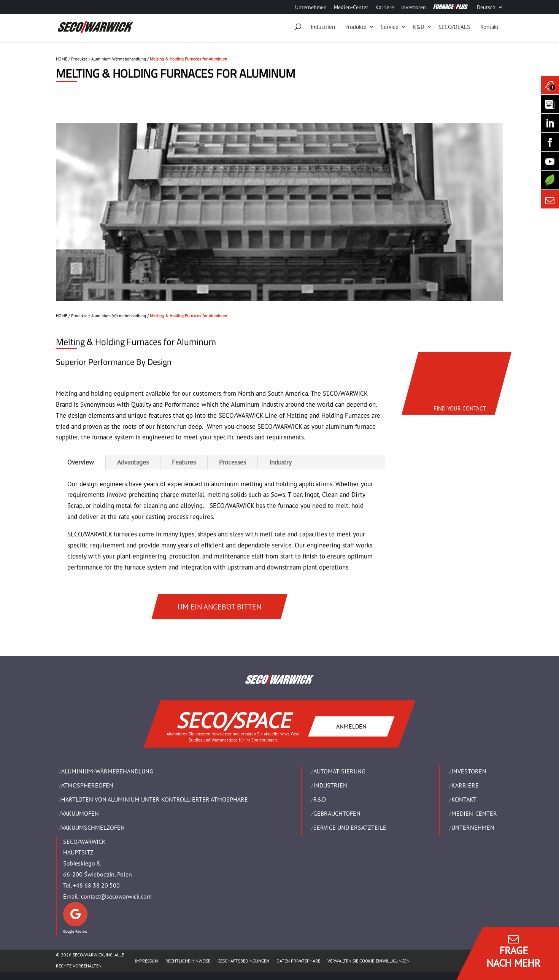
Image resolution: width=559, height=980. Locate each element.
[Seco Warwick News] (550, 85)
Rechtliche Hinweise (188, 961)
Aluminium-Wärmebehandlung (119, 59)
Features (184, 462)
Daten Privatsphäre (298, 961)
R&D (418, 27)
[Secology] (550, 180)
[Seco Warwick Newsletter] (550, 104)
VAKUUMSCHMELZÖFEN (93, 827)
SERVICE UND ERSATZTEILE (350, 827)
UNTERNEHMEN (473, 827)
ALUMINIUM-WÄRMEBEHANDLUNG (107, 771)
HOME (62, 59)
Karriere (385, 8)
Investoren (414, 8)
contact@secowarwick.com (116, 896)
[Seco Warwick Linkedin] (550, 123)
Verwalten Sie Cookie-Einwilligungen (368, 961)
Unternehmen (311, 8)
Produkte (356, 27)
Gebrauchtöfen (337, 813)
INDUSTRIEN (330, 785)
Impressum (147, 961)
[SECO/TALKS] (550, 161)
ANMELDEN (351, 726)
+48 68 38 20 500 (96, 885)
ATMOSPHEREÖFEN (87, 785)
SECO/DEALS (454, 27)
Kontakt (489, 27)
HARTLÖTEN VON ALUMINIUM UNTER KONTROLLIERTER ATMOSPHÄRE (155, 799)
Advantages (133, 462)
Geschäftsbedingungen (243, 961)
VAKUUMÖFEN (80, 813)
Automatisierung (339, 771)
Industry (280, 462)
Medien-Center (351, 8)
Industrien (323, 27)
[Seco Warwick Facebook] (550, 142)
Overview (81, 462)
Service (390, 27)
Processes (233, 462)
